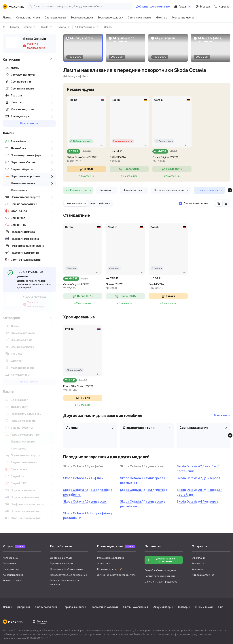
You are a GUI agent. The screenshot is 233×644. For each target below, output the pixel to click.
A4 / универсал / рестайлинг (123, 40)
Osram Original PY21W (172, 159)
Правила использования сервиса (64, 581)
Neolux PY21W (129, 159)
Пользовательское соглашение (69, 574)
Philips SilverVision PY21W (86, 159)
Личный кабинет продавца (161, 569)
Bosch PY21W (168, 286)
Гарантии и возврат (62, 562)
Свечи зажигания (46, 606)
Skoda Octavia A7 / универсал (198, 478)
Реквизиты (198, 562)
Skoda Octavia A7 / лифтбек (83, 478)
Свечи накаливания (136, 606)
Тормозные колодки (105, 606)
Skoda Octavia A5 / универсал (85, 501)
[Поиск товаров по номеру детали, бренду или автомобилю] (80, 6)
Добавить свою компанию (161, 559)
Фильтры (184, 606)
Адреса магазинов (203, 574)
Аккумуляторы (163, 606)
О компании (199, 557)
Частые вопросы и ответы (160, 575)
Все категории (29, 123)
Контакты (197, 568)
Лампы (7, 606)
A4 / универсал (165, 38)
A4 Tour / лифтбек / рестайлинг (210, 40)
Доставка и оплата (61, 557)
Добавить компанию (153, 7)
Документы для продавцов (161, 580)
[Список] (226, 203)
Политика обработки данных (67, 568)
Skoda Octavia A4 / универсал (198, 501)
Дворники (23, 606)
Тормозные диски (74, 606)
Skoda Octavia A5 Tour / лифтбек (144, 490)
